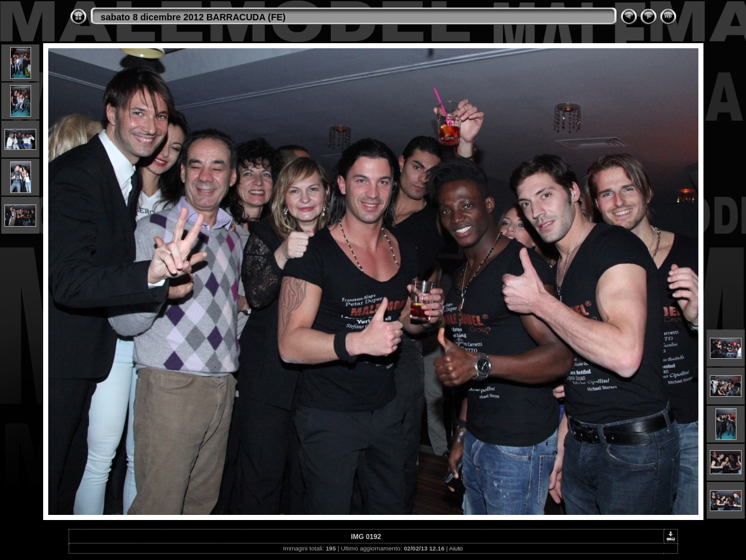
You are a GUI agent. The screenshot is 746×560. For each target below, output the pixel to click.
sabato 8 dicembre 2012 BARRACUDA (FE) (193, 17)
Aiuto (456, 548)
